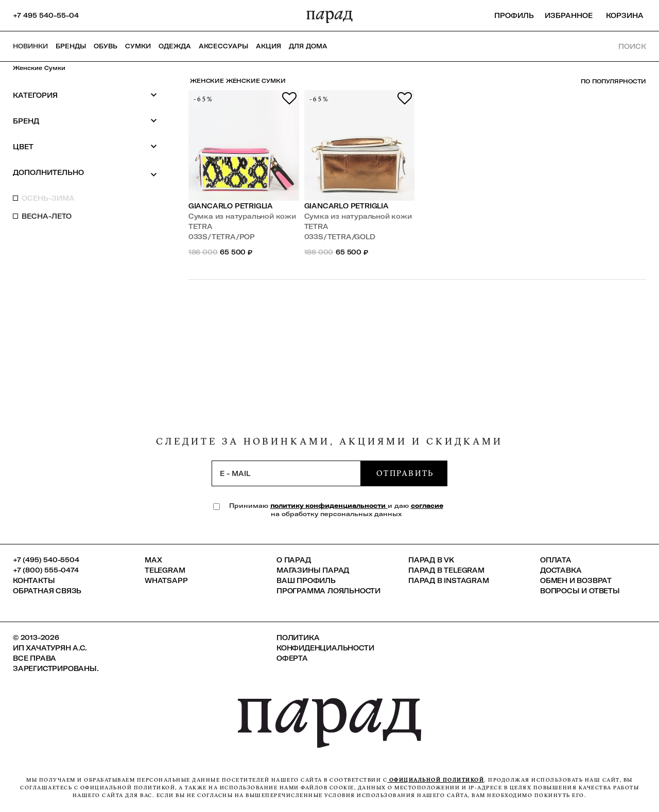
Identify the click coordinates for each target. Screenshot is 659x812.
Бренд (85, 121)
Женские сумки (39, 68)
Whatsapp (166, 580)
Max (153, 560)
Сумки (138, 46)
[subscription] (286, 473)
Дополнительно (85, 173)
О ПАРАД (294, 560)
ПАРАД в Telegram (446, 570)
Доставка (561, 570)
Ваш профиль (306, 580)
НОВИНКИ (30, 46)
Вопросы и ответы (580, 591)
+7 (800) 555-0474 (46, 570)
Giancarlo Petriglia (231, 206)
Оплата (556, 560)
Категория (85, 95)
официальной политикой (436, 780)
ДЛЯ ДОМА (308, 46)
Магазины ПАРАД (313, 570)
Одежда (175, 46)
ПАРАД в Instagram (449, 580)
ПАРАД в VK (431, 560)
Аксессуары (223, 46)
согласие (427, 506)
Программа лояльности (328, 591)
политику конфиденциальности (329, 506)
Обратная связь (47, 591)
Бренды (71, 46)
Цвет (85, 146)
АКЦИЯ (268, 46)
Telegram (165, 570)
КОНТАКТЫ (34, 580)
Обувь (106, 46)
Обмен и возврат (576, 580)
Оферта (292, 658)
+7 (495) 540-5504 (46, 560)
